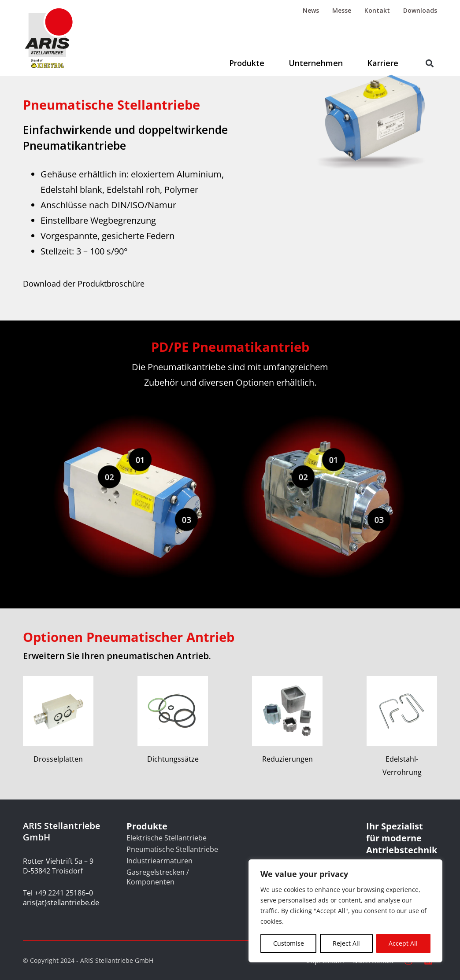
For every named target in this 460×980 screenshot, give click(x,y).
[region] (345, 911)
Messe (342, 10)
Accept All (403, 943)
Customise (289, 943)
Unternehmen (316, 63)
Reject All (346, 943)
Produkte (247, 63)
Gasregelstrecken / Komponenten (158, 877)
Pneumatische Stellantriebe (172, 849)
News (311, 10)
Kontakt (377, 10)
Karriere (383, 63)
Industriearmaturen (160, 861)
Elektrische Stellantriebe (167, 838)
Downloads (420, 10)
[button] (430, 63)
